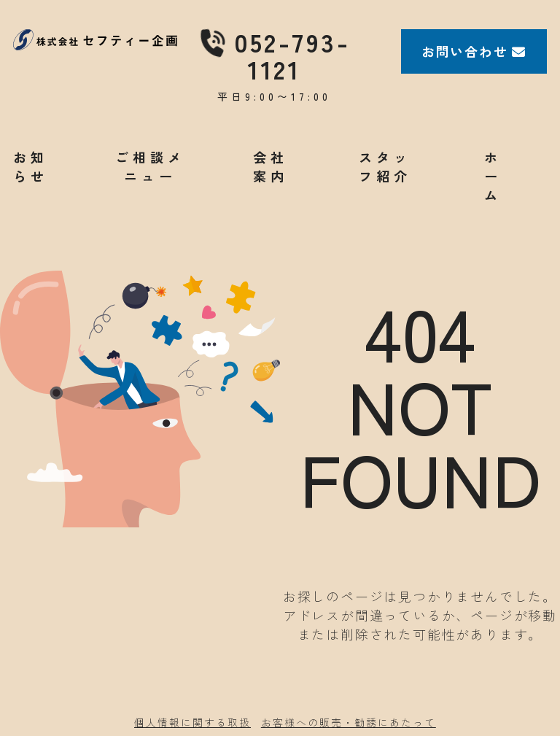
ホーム (493, 176)
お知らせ (31, 166)
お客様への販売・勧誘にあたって (349, 722)
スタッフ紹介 (385, 166)
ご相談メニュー (150, 166)
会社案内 (271, 166)
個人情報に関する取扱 (192, 722)
